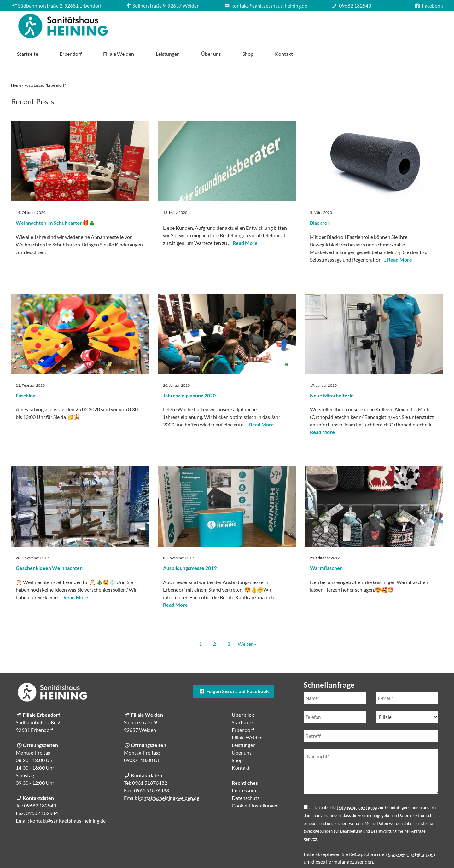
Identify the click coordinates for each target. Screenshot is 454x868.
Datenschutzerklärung (357, 785)
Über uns (355, 24)
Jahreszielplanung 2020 (189, 373)
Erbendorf (215, 24)
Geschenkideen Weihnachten (49, 546)
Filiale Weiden (263, 24)
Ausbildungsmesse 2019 (190, 546)
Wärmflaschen (326, 546)
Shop (392, 24)
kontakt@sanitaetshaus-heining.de (68, 799)
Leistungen (311, 24)
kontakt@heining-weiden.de (169, 776)
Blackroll (320, 201)
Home (16, 63)
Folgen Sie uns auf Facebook (233, 669)
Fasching (26, 373)
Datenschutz (246, 776)
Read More (245, 221)
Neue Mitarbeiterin (332, 373)
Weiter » (247, 622)
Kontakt (428, 24)
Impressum (244, 768)
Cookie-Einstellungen (255, 783)
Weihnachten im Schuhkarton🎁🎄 (55, 201)
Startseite (172, 24)
